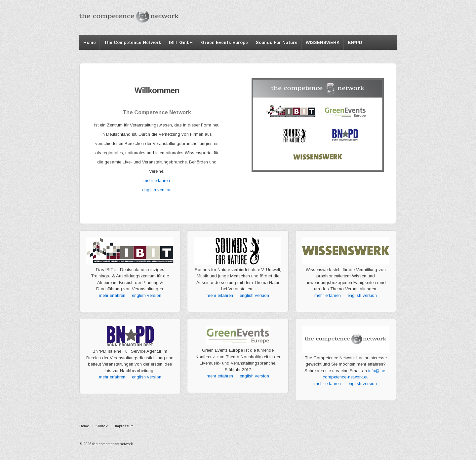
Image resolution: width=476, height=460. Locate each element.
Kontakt (102, 426)
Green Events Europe (224, 42)
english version (157, 190)
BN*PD (355, 42)
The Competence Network (132, 42)
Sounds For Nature (277, 42)
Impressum (124, 426)
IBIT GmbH (181, 42)
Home (90, 42)
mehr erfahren (157, 180)
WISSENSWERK (323, 42)
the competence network (112, 444)
